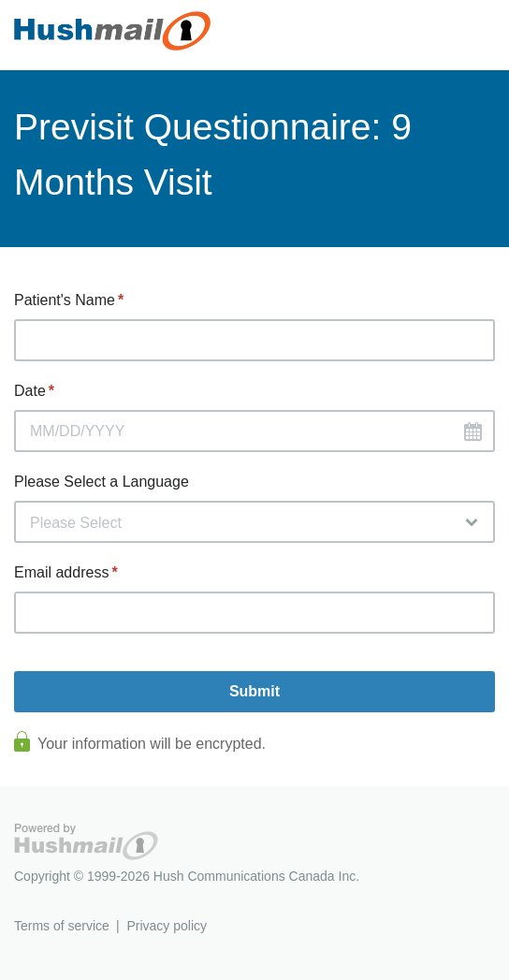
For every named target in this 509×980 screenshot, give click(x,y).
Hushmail (86, 842)
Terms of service (62, 926)
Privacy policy (167, 926)
